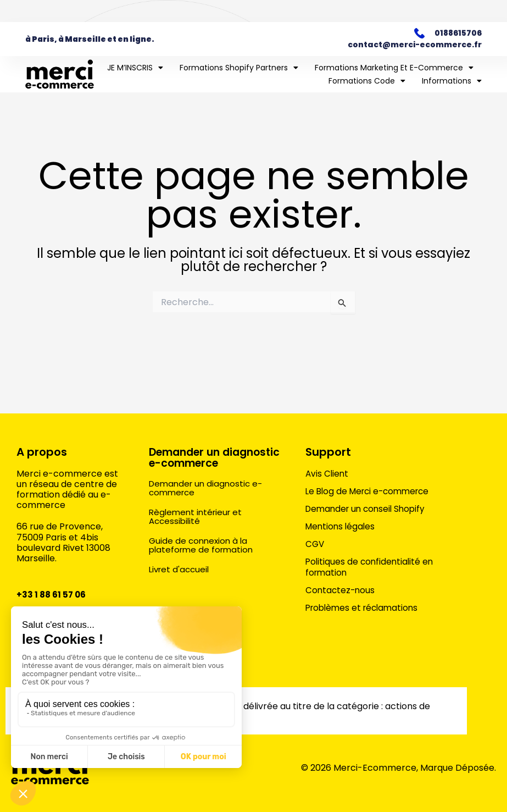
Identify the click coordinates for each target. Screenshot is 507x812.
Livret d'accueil (181, 580)
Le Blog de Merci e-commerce (371, 491)
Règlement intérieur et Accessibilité (198, 527)
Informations (452, 81)
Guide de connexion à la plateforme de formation (203, 556)
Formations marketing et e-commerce (394, 68)
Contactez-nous (341, 590)
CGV (315, 544)
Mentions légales (342, 526)
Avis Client (328, 473)
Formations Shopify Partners (239, 68)
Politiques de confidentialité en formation (371, 567)
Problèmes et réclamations (365, 607)
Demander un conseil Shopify (368, 509)
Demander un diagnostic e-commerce (188, 462)
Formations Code (367, 81)
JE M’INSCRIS (135, 68)
